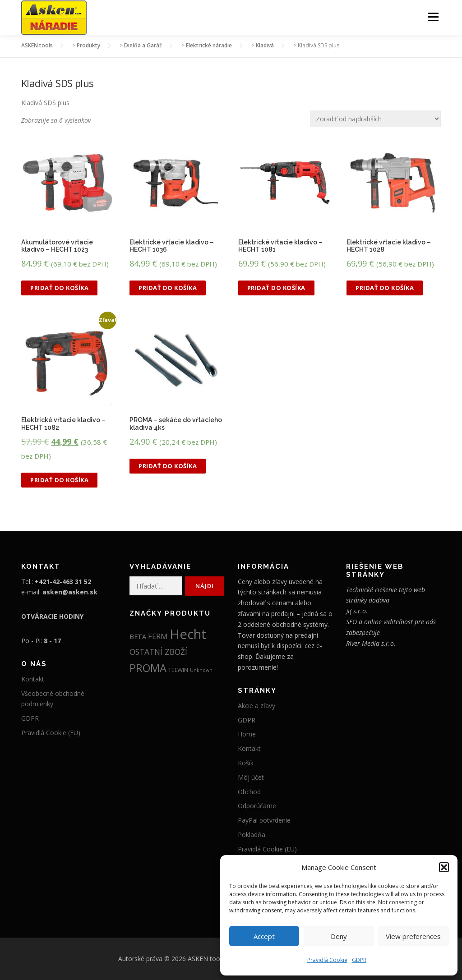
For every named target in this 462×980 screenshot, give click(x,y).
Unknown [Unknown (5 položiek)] (201, 671)
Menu (433, 17)
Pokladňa (252, 835)
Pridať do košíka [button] (59, 288)
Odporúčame (257, 806)
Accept (264, 936)
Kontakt (33, 679)
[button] (444, 867)
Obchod (249, 792)
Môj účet (251, 778)
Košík (246, 763)
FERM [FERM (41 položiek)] (158, 637)
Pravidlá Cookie (327, 960)
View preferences (413, 936)
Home (247, 734)
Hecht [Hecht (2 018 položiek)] (188, 635)
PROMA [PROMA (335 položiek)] (148, 668)
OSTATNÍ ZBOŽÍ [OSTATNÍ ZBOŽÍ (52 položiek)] (158, 652)
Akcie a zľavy (256, 706)
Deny (339, 936)
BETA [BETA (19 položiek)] (138, 637)
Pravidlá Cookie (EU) (51, 733)
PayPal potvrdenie (264, 821)
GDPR (359, 960)
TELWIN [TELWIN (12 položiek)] (178, 670)
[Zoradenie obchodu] (376, 119)
